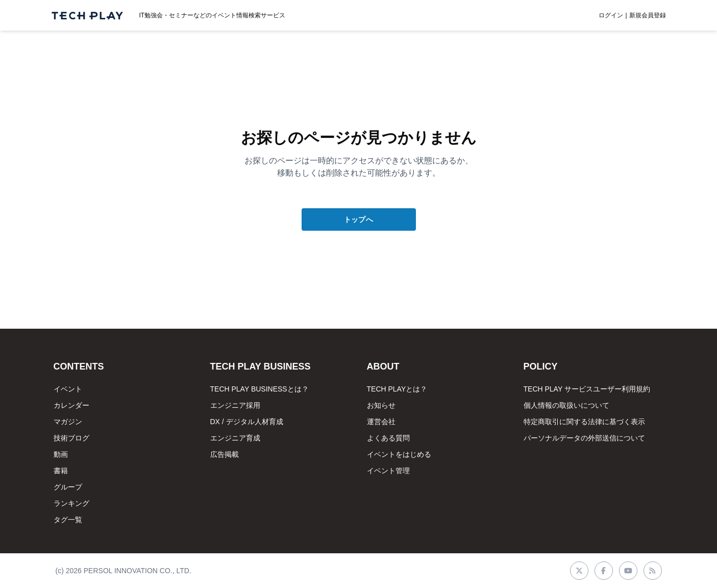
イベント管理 (388, 471)
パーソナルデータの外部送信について (584, 438)
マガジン (68, 422)
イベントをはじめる (399, 454)
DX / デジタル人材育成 (247, 422)
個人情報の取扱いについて (566, 405)
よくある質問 (388, 438)
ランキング (71, 503)
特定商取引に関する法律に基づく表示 (584, 422)
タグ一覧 (68, 520)
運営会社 (381, 422)
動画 (61, 454)
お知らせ (381, 405)
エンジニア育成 (235, 438)
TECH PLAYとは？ (397, 389)
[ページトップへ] (87, 16)
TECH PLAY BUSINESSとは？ (259, 389)
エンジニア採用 (235, 405)
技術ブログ (71, 438)
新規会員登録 (648, 15)
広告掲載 (225, 454)
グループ (68, 487)
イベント (68, 389)
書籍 (61, 471)
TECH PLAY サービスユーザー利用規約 (587, 389)
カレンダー (71, 405)
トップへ (358, 219)
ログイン (611, 15)
